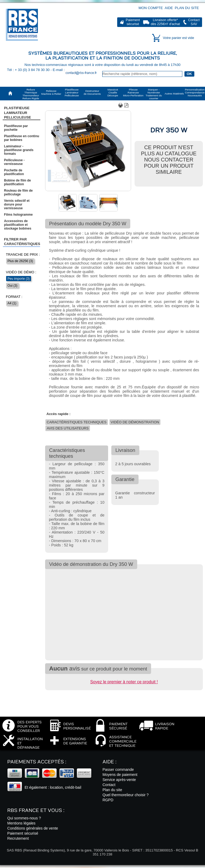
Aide (169, 8)
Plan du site (187, 8)
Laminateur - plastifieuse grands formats (19, 150)
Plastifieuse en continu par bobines (22, 138)
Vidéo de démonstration (135, 422)
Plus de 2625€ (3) (20, 261)
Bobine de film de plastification (17, 182)
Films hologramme (18, 215)
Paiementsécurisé (133, 22)
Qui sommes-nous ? (24, 818)
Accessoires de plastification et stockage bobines (18, 225)
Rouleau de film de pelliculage (18, 192)
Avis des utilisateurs (68, 428)
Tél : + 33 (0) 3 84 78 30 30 (29, 70)
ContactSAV (194, 22)
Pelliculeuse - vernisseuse (14, 162)
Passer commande (118, 770)
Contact (109, 785)
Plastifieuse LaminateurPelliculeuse (17, 113)
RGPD (108, 800)
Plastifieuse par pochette (16, 128)
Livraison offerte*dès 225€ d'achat (165, 22)
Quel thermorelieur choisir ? (126, 795)
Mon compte (151, 8)
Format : (14, 297)
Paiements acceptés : (37, 762)
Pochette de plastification (14, 172)
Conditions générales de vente (33, 828)
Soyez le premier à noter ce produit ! (124, 682)
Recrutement (18, 838)
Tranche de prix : (23, 255)
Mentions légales (21, 823)
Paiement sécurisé (23, 833)
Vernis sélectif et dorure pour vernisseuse (17, 204)
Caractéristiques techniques (77, 422)
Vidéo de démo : (21, 272)
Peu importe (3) (19, 279)
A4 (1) (12, 303)
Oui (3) (12, 286)
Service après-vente (119, 780)
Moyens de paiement (120, 775)
